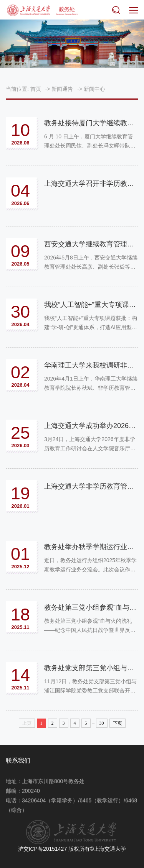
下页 (118, 723)
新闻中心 (94, 89)
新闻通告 (62, 89)
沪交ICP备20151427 (43, 849)
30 (102, 723)
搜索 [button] (118, 10)
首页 (36, 89)
